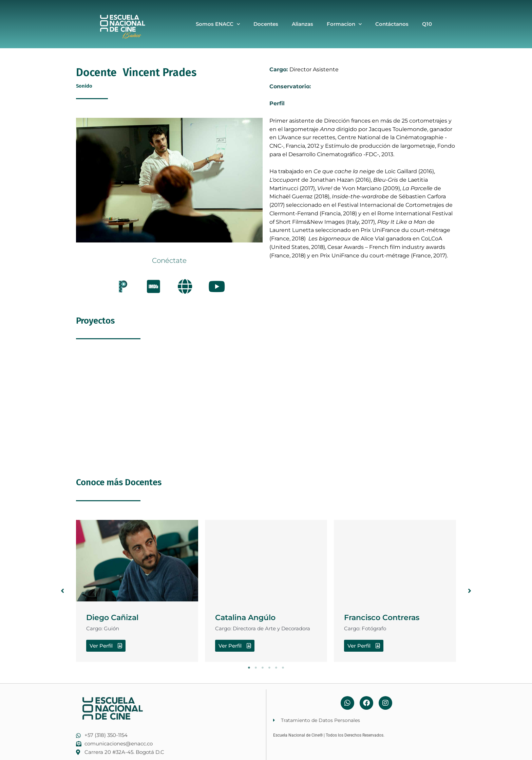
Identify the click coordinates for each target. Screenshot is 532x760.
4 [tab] (269, 668)
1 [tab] (249, 668)
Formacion (344, 24)
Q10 (427, 24)
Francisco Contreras (389, 617)
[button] (62, 591)
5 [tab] (276, 668)
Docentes (266, 24)
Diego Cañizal (118, 617)
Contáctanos (392, 24)
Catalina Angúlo (252, 617)
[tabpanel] (137, 591)
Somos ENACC (218, 24)
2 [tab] (256, 668)
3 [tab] (263, 668)
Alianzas (302, 24)
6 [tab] (283, 668)
